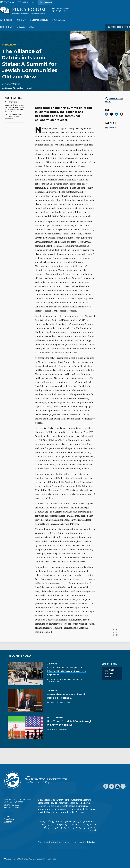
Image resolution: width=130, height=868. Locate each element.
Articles (6, 20)
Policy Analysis (9, 45)
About (21, 20)
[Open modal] (119, 27)
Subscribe (8, 822)
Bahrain (22, 27)
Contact (7, 817)
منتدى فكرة (58, 20)
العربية (29, 88)
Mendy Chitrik (12, 84)
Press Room (9, 819)
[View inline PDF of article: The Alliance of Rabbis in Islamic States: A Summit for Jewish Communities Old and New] (115, 100)
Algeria (13, 27)
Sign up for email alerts (110, 673)
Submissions (39, 20)
